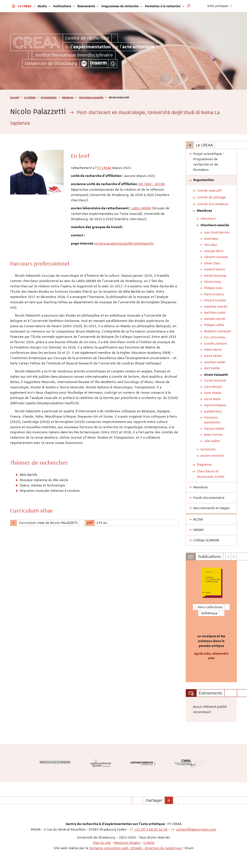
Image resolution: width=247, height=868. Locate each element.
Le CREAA (30, 97)
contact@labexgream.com (196, 829)
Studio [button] (44, 6)
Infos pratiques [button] (220, 6)
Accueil (14, 97)
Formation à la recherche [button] (165, 6)
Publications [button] (64, 6)
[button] (189, 6)
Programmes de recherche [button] (122, 6)
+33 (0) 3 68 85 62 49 (151, 829)
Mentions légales (127, 843)
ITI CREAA (104, 168)
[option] (211, 621)
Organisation (49, 97)
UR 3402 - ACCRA (152, 184)
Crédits (149, 843)
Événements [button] (88, 6)
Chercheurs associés (91, 97)
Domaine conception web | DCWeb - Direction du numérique (136, 848)
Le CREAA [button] (27, 6)
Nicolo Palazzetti (216, 375)
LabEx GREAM (141, 208)
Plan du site (102, 843)
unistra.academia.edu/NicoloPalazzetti (124, 243)
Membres (68, 97)
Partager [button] (154, 800)
